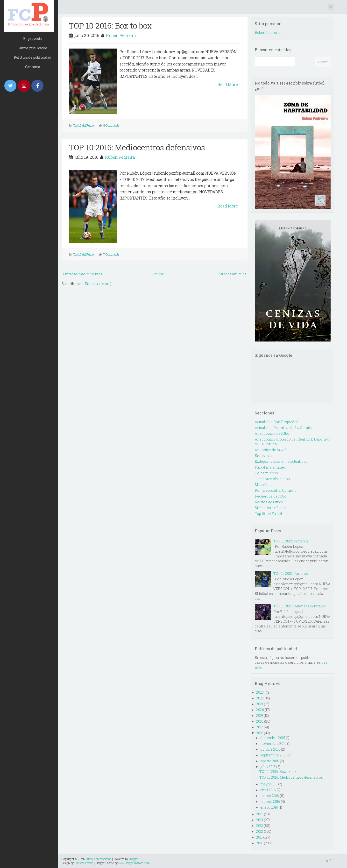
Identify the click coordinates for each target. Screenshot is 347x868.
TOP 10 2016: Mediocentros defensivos (137, 147)
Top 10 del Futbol (84, 125)
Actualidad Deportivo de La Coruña (283, 428)
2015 (260, 814)
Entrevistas (264, 456)
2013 (260, 826)
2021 (260, 704)
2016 (260, 733)
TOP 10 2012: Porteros (291, 541)
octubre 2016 (270, 749)
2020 (260, 710)
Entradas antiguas (231, 274)
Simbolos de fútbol (270, 508)
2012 (260, 831)
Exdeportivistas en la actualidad (281, 461)
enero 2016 (269, 807)
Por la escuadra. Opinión (275, 490)
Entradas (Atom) (98, 284)
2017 (260, 727)
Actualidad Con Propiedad (277, 422)
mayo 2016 (269, 784)
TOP (330, 860)
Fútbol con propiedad (98, 859)
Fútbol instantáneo (270, 467)
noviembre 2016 (273, 743)
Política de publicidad (33, 57)
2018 (260, 721)
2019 (260, 715)
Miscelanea (265, 485)
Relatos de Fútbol (269, 502)
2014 (260, 820)
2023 (260, 692)
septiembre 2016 (273, 755)
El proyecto (33, 39)
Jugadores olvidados (272, 479)
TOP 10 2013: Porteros (291, 573)
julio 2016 (268, 767)
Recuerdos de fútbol (271, 496)
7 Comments (111, 254)
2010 (260, 843)
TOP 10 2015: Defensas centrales (300, 606)
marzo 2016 (270, 796)
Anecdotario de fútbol (273, 433)
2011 (259, 837)
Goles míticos (266, 473)
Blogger (134, 859)
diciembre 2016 (273, 738)
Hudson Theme (84, 863)
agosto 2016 (270, 761)
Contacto (33, 67)
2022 (260, 698)
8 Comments (111, 125)
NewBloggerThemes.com (134, 863)
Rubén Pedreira (121, 35)
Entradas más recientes (82, 274)
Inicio (159, 274)
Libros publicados (33, 48)
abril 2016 (268, 790)
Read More (228, 84)
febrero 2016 (270, 801)
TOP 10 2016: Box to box (110, 25)
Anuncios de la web (271, 450)
